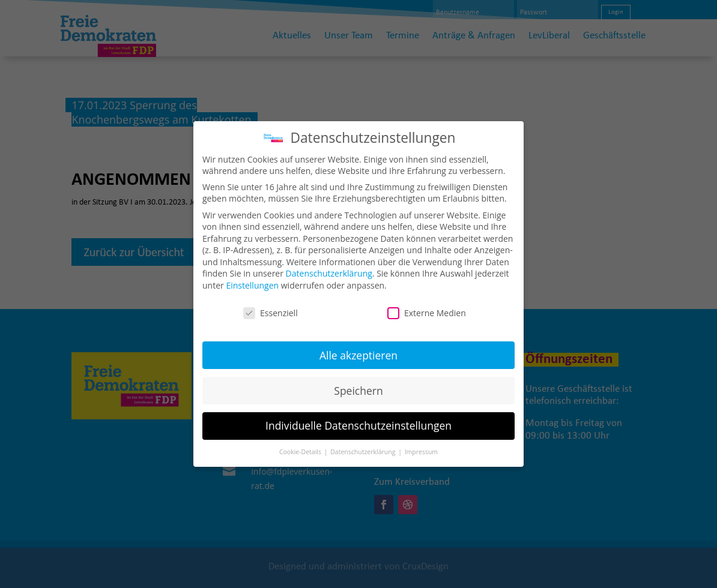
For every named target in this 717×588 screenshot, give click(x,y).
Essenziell (271, 304)
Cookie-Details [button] (301, 443)
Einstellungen (252, 277)
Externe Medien (427, 304)
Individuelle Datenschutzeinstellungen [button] (358, 417)
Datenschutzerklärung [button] (364, 443)
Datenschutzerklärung (329, 265)
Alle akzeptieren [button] (358, 346)
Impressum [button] (421, 443)
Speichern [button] (358, 382)
